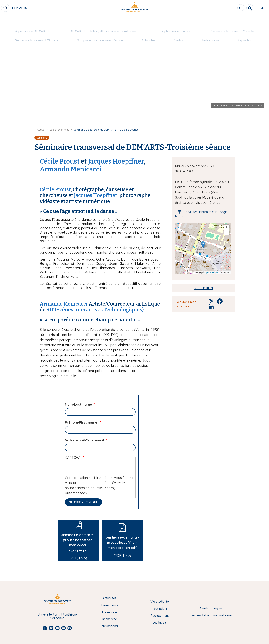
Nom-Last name (78, 404)
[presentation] (91, 468)
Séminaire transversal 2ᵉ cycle (37, 29)
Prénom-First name (82, 422)
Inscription (203, 288)
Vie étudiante (160, 602)
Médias (179, 29)
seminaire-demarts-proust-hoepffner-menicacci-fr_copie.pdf (78, 542)
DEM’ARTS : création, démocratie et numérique (103, 20)
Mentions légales (212, 608)
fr (227, 8)
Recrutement (160, 616)
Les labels (160, 623)
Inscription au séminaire (173, 20)
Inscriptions (160, 609)
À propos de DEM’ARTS (32, 20)
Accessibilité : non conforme (212, 615)
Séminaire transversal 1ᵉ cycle (233, 20)
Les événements (59, 130)
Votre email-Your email (84, 440)
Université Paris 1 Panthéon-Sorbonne (57, 616)
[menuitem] (32, 20)
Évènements (109, 605)
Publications (211, 29)
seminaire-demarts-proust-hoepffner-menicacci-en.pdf (122, 542)
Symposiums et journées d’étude (100, 29)
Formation (109, 612)
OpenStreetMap (212, 272)
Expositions (246, 29)
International (110, 626)
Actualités (148, 29)
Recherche (109, 619)
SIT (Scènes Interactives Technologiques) (95, 310)
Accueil (41, 130)
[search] (236, 8)
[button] (203, 245)
